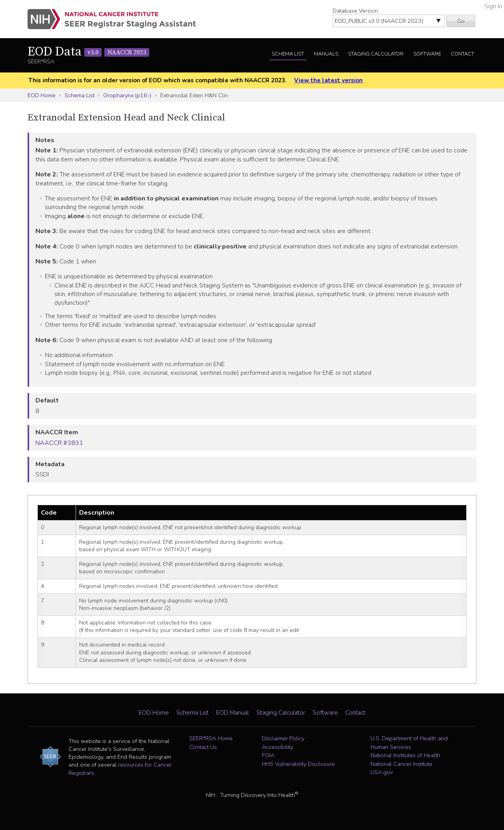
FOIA (268, 755)
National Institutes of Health (405, 755)
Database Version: (356, 11)
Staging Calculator (376, 54)
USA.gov (382, 772)
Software (427, 54)
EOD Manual (233, 713)
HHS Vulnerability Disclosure (298, 764)
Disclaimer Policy (283, 738)
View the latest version (328, 80)
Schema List (288, 54)
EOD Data (88, 52)
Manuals (326, 54)
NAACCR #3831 (59, 443)
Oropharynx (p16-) (127, 95)
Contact (462, 54)
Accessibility (277, 747)
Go (461, 21)
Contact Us (203, 747)
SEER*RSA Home (211, 738)
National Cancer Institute (401, 764)
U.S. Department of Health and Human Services (409, 743)
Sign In (493, 6)
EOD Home (42, 95)
